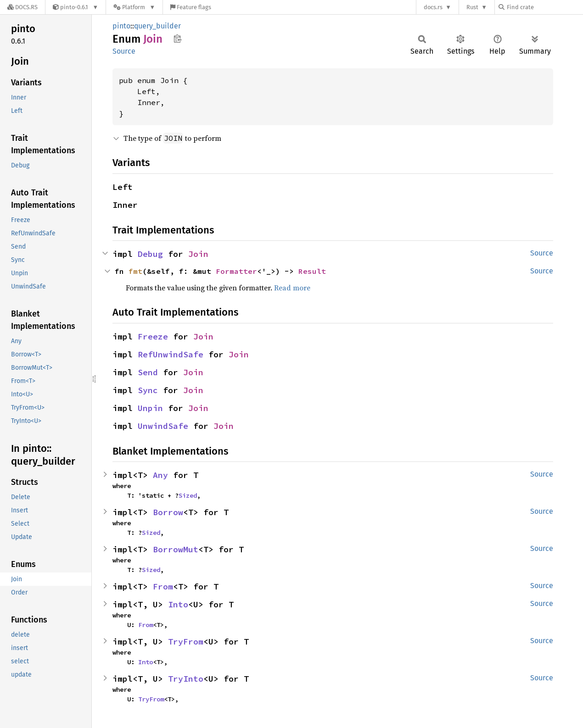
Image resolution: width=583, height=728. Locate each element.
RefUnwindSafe (171, 354)
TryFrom (186, 642)
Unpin (150, 408)
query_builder (157, 26)
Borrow (168, 512)
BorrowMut (176, 549)
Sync (148, 390)
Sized (188, 495)
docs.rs (433, 7)
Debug (150, 254)
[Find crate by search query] (544, 7)
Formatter (236, 271)
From (163, 586)
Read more (292, 288)
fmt (135, 271)
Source (124, 51)
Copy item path (177, 39)
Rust (472, 7)
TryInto (186, 679)
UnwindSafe (163, 426)
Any (160, 475)
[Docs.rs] (22, 7)
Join (198, 254)
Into (178, 604)
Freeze (153, 336)
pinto (121, 26)
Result (312, 271)
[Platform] (134, 7)
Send (148, 372)
